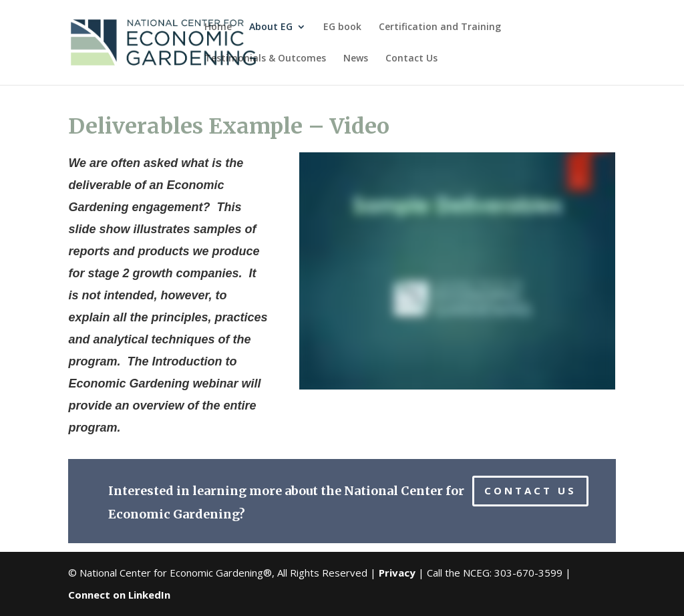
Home (218, 27)
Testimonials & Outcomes (265, 59)
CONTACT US (530, 490)
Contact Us (411, 59)
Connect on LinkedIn (119, 595)
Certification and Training (440, 27)
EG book (342, 27)
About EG (271, 27)
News (356, 59)
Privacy (397, 573)
